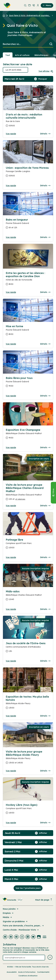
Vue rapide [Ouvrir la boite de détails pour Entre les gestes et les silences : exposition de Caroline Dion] (11, 292)
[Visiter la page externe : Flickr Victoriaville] (39, 937)
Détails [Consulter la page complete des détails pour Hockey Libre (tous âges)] (45, 823)
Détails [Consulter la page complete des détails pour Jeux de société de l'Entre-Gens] (45, 661)
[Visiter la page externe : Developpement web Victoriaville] (44, 937)
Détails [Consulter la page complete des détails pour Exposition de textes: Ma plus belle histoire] (45, 716)
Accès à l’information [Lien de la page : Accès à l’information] (27, 972)
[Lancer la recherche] (51, 44)
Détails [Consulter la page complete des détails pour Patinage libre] (45, 557)
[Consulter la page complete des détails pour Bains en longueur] (28, 225)
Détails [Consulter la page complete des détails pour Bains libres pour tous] (45, 396)
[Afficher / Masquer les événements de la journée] (45, 79)
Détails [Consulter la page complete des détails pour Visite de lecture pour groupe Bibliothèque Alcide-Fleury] (45, 771)
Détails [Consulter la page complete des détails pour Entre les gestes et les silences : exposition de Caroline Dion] (45, 292)
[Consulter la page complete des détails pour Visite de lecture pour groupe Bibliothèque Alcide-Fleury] (28, 758)
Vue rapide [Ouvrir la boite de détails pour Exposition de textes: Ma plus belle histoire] (11, 716)
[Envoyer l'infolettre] (50, 957)
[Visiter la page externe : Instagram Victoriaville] (22, 937)
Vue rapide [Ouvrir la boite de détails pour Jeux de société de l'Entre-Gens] (11, 661)
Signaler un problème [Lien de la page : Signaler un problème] (15, 921)
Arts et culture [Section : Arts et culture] (22, 55)
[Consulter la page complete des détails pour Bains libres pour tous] (28, 383)
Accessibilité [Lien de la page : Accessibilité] (12, 972)
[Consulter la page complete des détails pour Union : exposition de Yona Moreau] (28, 173)
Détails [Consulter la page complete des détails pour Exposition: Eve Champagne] (45, 447)
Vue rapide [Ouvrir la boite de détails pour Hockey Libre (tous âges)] (11, 823)
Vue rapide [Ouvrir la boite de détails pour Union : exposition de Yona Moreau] (11, 186)
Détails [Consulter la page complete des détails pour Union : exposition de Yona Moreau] (45, 186)
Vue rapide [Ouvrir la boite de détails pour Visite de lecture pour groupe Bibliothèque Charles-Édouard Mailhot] (11, 506)
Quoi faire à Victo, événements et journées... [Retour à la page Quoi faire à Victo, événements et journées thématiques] (30, 15)
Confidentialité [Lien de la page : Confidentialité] (43, 972)
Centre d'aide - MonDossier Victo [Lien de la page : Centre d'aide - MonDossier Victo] (21, 930)
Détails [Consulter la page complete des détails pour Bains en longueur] (45, 237)
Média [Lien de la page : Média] (8, 917)
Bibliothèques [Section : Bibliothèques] (41, 55)
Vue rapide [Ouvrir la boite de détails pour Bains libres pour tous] (11, 396)
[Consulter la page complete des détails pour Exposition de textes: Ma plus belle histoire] (28, 703)
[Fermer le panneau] (53, 493)
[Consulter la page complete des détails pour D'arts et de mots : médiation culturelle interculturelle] (28, 121)
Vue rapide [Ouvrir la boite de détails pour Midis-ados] (11, 609)
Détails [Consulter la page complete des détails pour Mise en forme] (45, 344)
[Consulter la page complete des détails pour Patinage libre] (28, 545)
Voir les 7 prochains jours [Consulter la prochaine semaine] (28, 888)
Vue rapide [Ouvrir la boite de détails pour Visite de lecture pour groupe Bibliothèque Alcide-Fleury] (11, 771)
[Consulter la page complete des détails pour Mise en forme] (28, 331)
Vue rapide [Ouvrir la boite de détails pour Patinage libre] (11, 557)
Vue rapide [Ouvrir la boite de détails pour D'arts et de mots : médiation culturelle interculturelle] (11, 134)
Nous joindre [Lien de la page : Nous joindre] (11, 909)
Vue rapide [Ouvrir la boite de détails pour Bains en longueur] (11, 237)
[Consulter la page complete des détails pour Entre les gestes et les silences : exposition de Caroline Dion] (28, 280)
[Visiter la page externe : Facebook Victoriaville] (5, 937)
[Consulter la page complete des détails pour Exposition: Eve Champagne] (28, 435)
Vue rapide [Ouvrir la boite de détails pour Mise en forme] (11, 344)
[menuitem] (7, 5)
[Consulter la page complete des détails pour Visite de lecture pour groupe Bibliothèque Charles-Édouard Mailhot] (28, 493)
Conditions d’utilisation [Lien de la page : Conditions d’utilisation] (28, 976)
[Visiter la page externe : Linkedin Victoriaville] (28, 937)
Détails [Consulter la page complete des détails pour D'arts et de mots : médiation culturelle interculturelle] (45, 134)
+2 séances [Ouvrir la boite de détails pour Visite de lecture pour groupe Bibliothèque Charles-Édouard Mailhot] (20, 499)
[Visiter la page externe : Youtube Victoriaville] (33, 937)
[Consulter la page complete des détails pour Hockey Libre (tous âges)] (28, 810)
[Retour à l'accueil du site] (5, 15)
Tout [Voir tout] (8, 55)
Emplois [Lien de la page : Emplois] (8, 913)
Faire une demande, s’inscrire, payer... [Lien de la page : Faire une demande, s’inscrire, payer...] (23, 926)
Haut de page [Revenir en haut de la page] (44, 900)
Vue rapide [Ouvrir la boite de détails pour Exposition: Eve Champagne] (11, 447)
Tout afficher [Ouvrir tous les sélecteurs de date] (46, 71)
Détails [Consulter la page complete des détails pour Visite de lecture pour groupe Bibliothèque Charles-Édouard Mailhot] (45, 506)
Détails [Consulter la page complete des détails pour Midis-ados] (45, 609)
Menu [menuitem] (47, 5)
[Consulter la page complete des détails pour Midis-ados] (28, 597)
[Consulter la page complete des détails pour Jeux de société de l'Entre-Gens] (28, 648)
